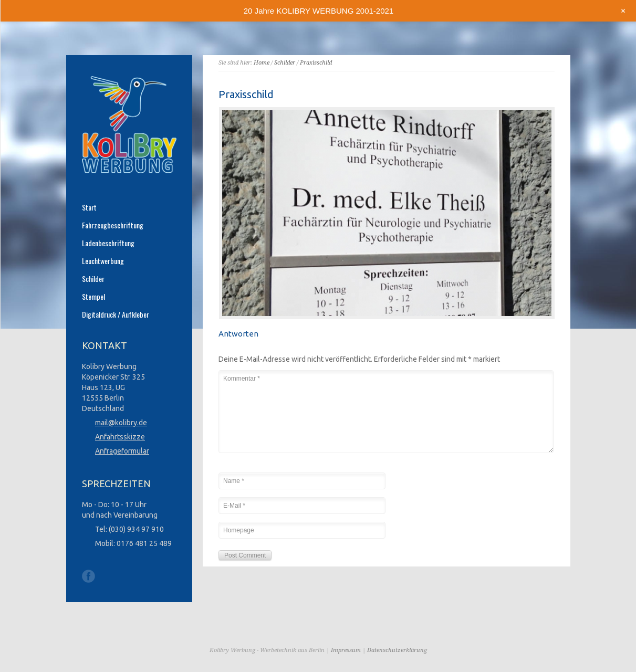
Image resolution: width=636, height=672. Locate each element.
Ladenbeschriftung (108, 243)
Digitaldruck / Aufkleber (116, 314)
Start (89, 207)
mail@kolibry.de (121, 423)
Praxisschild (316, 63)
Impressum (346, 650)
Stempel (93, 297)
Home (262, 63)
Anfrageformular (122, 451)
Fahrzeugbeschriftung (113, 225)
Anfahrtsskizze (120, 437)
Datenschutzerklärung (397, 650)
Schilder (285, 63)
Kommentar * (386, 412)
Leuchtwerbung (103, 261)
